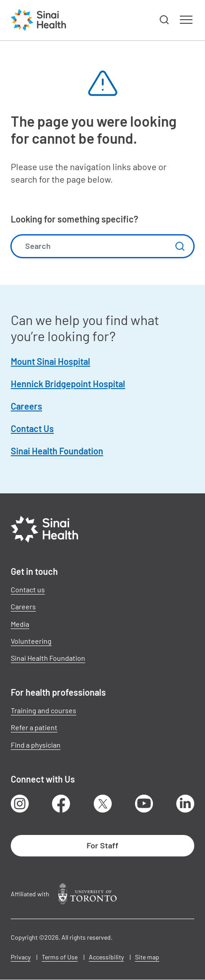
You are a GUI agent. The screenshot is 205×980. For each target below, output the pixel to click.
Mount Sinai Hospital (50, 361)
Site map (147, 957)
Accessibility (106, 957)
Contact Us (32, 428)
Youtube (144, 804)
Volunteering (31, 641)
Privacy (21, 957)
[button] (165, 20)
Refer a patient (34, 727)
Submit (180, 246)
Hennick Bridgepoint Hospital (68, 384)
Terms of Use (60, 957)
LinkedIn (185, 804)
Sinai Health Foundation (57, 451)
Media (20, 624)
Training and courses (44, 710)
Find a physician (36, 745)
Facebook (61, 804)
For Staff (102, 845)
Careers (26, 406)
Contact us (28, 589)
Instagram (20, 804)
